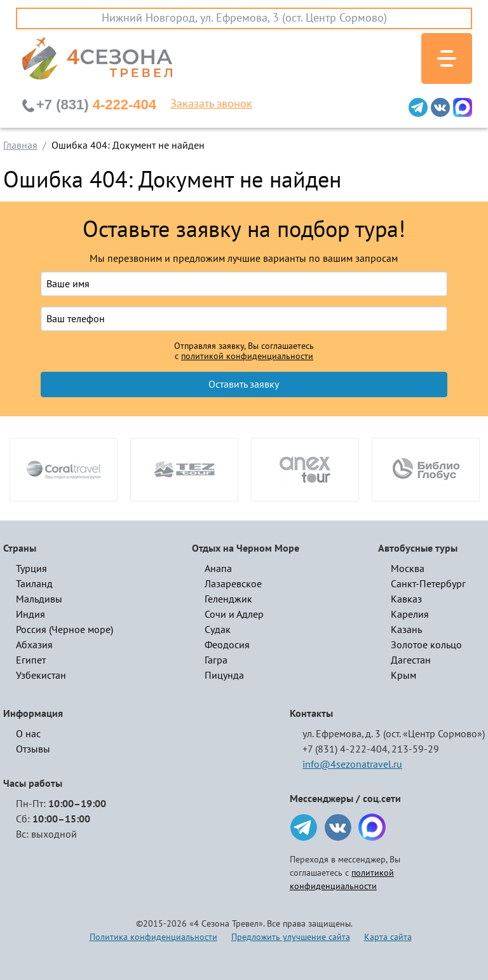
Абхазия (34, 645)
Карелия (410, 615)
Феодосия (227, 645)
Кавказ (406, 599)
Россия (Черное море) (64, 630)
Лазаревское (233, 584)
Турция (31, 569)
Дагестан (411, 660)
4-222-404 (96, 105)
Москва (408, 569)
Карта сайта (388, 937)
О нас (28, 734)
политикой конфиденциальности (247, 357)
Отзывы (33, 749)
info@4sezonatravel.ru (352, 765)
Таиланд (34, 584)
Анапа (218, 569)
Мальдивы (39, 599)
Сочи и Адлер (234, 615)
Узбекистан (41, 676)
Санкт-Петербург (428, 584)
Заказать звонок (211, 104)
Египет (31, 660)
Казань (406, 630)
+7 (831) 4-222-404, (346, 749)
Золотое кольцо (426, 645)
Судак (218, 630)
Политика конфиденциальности (153, 937)
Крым (403, 676)
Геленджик (228, 599)
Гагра (216, 660)
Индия (30, 615)
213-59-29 (415, 749)
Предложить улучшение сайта (291, 937)
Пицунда (224, 676)
